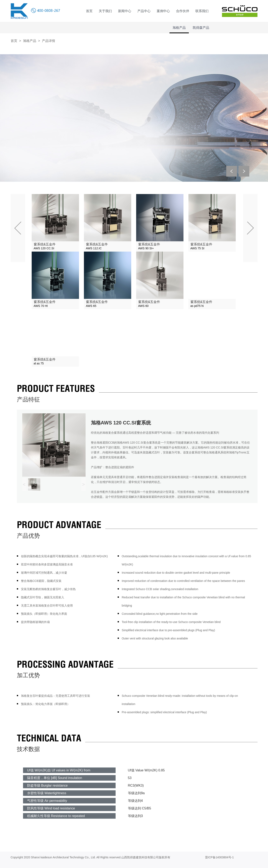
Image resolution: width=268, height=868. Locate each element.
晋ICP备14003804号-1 (219, 857)
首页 (89, 11)
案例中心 (163, 11)
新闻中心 (125, 11)
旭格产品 (179, 28)
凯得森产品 (201, 28)
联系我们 (202, 11)
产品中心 (144, 11)
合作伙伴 (183, 11)
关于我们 (105, 11)
